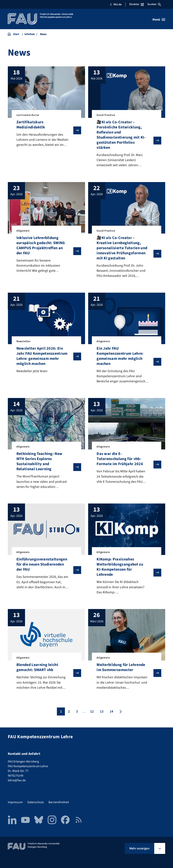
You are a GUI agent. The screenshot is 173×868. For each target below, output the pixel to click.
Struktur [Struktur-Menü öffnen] (136, 4)
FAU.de (116, 5)
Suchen (154, 4)
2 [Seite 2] (69, 714)
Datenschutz (36, 802)
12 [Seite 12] (92, 714)
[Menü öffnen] (159, 20)
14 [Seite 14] (111, 714)
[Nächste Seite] (120, 714)
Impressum (15, 802)
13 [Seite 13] (102, 714)
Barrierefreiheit (59, 802)
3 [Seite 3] (77, 714)
